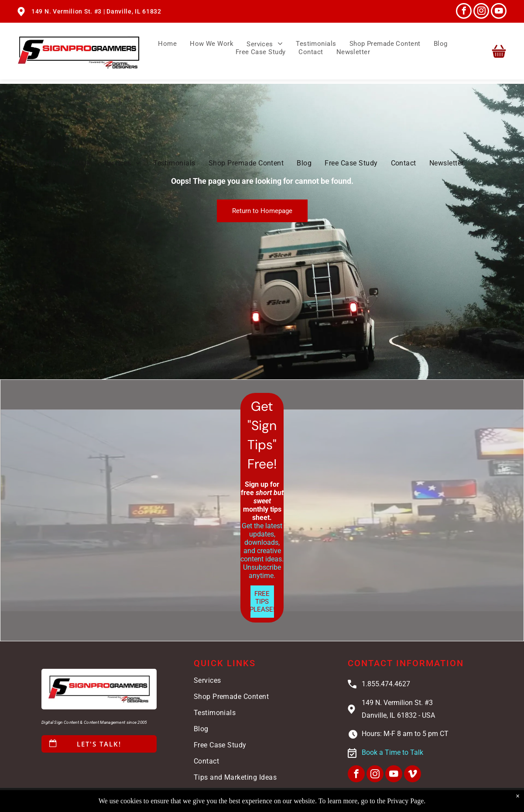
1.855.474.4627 (386, 684)
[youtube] (499, 12)
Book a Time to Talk (392, 752)
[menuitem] (167, 44)
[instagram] (481, 12)
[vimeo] (413, 775)
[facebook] (464, 12)
